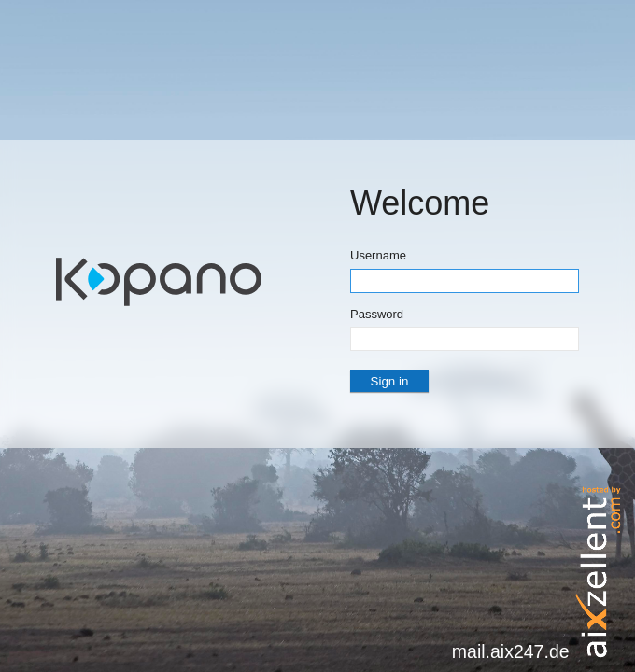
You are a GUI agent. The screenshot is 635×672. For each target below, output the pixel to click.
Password (377, 314)
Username (378, 255)
